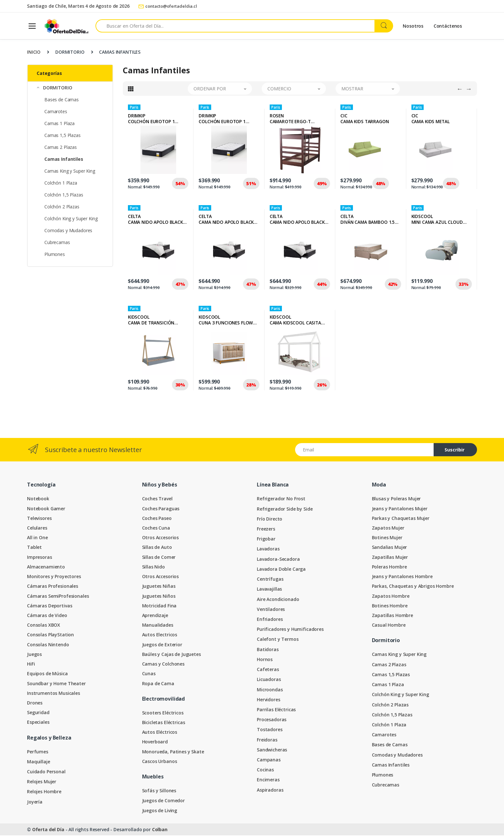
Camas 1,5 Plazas (63, 135)
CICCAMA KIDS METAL (431, 119)
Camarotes (56, 111)
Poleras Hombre (389, 567)
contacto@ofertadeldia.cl (167, 6)
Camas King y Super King (70, 171)
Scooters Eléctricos (163, 713)
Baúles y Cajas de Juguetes (171, 655)
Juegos (34, 655)
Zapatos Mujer (388, 528)
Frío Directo (270, 519)
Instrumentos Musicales (54, 694)
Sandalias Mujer (390, 548)
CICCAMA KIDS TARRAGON (364, 119)
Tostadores (270, 730)
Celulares (37, 528)
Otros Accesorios (161, 538)
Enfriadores (270, 620)
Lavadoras (268, 549)
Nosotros (413, 26)
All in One (37, 538)
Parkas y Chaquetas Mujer (401, 519)
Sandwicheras (272, 750)
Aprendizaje (155, 616)
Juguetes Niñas (159, 587)
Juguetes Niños (159, 597)
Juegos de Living (160, 811)
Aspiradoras (270, 791)
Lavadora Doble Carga (281, 570)
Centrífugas (270, 580)
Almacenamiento (46, 567)
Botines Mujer (387, 538)
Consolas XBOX (44, 626)
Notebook (38, 499)
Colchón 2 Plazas (62, 207)
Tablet (34, 548)
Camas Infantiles (391, 765)
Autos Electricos (160, 635)
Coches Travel (157, 499)
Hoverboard (155, 742)
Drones (35, 703)
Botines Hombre (390, 606)
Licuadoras (269, 680)
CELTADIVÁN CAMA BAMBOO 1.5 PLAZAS (368, 220)
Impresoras (40, 558)
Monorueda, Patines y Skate (173, 752)
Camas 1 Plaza (59, 123)
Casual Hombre (389, 626)
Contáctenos (448, 26)
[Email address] (364, 450)
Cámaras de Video (47, 616)
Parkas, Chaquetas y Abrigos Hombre (413, 587)
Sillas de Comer (159, 558)
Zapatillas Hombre (393, 616)
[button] (70, 88)
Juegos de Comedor (164, 801)
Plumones (55, 254)
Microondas (270, 690)
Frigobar (266, 539)
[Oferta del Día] (67, 26)
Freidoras (267, 740)
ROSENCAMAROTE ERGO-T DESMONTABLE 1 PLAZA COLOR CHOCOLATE (294, 119)
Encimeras (268, 780)
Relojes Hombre (44, 792)
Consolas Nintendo (48, 645)
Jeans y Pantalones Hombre (402, 577)
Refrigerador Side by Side (285, 509)
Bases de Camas (62, 100)
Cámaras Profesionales (53, 587)
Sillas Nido (153, 567)
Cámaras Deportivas (50, 606)
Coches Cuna (156, 528)
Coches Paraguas (161, 509)
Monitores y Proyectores (54, 577)
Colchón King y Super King (71, 218)
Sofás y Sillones (159, 791)
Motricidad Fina (159, 606)
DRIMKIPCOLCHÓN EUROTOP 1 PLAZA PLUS (222, 119)
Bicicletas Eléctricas (164, 723)
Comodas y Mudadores (68, 230)
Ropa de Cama (158, 684)
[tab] (131, 89)
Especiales (38, 723)
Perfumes (38, 752)
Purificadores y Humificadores (290, 630)
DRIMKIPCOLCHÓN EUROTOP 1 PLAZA (151, 119)
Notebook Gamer (46, 509)
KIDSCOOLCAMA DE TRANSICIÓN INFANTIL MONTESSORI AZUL (152, 321)
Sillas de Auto (157, 548)
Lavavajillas (269, 590)
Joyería (35, 802)
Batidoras (268, 650)
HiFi (31, 664)
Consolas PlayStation (50, 635)
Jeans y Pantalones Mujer (400, 509)
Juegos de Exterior (162, 645)
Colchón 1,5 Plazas (64, 195)
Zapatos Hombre (391, 597)
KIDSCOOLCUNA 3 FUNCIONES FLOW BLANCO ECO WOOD (226, 321)
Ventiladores (271, 610)
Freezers (266, 529)
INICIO (34, 52)
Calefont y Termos (278, 640)
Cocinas (265, 770)
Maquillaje (39, 762)
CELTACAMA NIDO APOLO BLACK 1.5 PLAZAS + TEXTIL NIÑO (155, 220)
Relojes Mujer (42, 782)
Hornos (265, 660)
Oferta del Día (48, 830)
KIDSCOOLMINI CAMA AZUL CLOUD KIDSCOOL (437, 220)
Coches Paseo (157, 519)
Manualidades (158, 626)
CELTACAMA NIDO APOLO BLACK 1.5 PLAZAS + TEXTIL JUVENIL (299, 220)
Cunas (149, 674)
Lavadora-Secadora (278, 560)
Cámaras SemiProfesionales (58, 597)
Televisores (39, 519)
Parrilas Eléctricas (276, 710)
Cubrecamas (57, 242)
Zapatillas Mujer (390, 558)
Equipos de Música (47, 674)
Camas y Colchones (163, 664)
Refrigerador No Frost (281, 499)
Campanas (269, 760)
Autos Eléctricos (160, 733)
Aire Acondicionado (278, 600)
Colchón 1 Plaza (61, 183)
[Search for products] (235, 26)
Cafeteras (268, 670)
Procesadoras (272, 720)
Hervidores (269, 700)
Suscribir (455, 450)
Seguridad (38, 713)
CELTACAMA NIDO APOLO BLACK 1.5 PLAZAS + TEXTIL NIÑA (226, 220)
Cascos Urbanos (160, 762)
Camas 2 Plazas (61, 147)
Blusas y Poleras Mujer (396, 499)
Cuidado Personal (46, 772)
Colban (160, 830)
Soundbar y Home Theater (56, 684)
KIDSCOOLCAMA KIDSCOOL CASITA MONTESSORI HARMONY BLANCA (295, 321)
